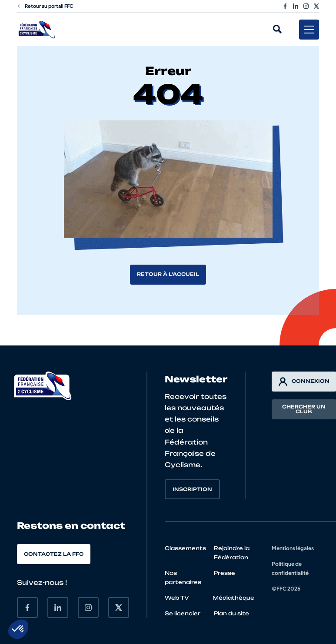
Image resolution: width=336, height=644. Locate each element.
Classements (185, 548)
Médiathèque (233, 598)
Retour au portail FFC (45, 6)
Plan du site (231, 613)
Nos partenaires (183, 578)
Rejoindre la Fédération (232, 553)
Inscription (192, 489)
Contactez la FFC (54, 554)
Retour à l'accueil (168, 274)
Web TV (177, 598)
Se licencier (183, 613)
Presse (225, 573)
